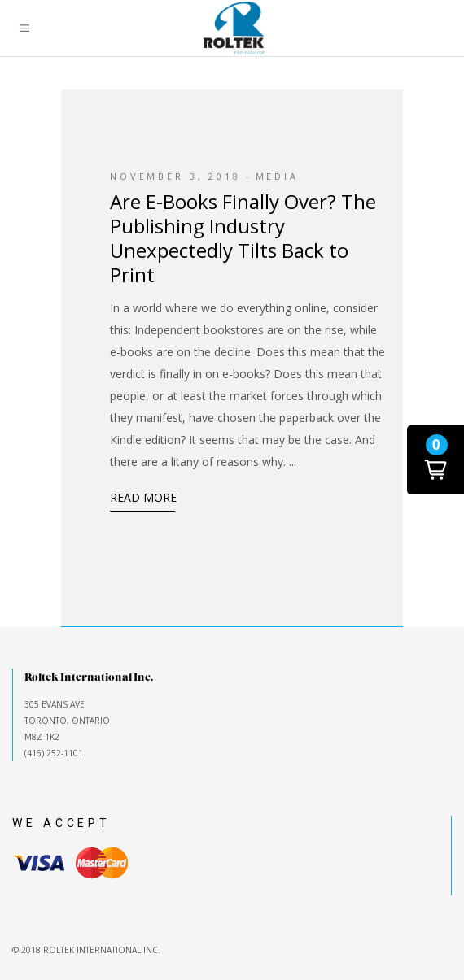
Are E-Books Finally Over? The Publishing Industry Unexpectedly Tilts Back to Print (243, 238)
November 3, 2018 (175, 176)
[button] (436, 460)
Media (277, 176)
